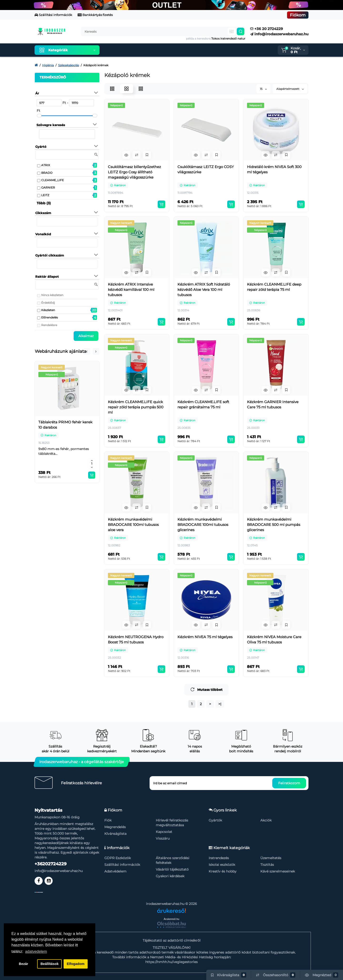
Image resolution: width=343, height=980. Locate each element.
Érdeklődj (48, 303)
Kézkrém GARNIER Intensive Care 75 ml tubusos (273, 404)
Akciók (266, 820)
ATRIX (46, 165)
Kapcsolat (164, 832)
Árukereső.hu (171, 919)
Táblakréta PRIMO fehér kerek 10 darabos (65, 425)
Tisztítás (267, 865)
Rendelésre (49, 325)
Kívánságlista (115, 834)
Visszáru (163, 838)
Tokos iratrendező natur (228, 38)
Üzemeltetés (271, 858)
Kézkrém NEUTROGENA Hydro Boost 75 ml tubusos (136, 639)
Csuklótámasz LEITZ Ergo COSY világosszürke (206, 169)
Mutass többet (206, 690)
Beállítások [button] (50, 964)
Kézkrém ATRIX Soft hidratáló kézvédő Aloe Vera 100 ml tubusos (204, 290)
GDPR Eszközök (118, 858)
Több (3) (44, 203)
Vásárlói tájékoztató (172, 869)
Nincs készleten (52, 295)
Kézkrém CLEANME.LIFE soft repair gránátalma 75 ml (203, 404)
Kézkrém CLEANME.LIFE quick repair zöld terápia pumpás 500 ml (136, 407)
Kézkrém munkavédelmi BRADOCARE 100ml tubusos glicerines (203, 525)
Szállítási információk (53, 15)
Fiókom (298, 15)
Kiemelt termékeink (126, 50)
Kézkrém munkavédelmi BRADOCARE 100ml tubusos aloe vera (133, 525)
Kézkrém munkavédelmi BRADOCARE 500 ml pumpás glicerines (274, 525)
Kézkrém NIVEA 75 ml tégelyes (205, 637)
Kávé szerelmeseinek (278, 871)
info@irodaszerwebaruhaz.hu (279, 34)
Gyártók (215, 820)
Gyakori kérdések (170, 876)
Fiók (108, 820)
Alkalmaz (86, 336)
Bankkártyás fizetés (95, 15)
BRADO (47, 173)
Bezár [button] (23, 964)
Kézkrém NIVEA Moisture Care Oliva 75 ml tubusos (274, 639)
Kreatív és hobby (223, 871)
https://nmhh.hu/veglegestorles (171, 962)
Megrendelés (115, 827)
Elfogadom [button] (76, 964)
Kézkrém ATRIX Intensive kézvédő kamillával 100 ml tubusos (131, 290)
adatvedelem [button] (36, 952)
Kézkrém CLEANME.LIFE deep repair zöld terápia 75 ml (274, 287)
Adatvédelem (115, 871)
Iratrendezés (219, 858)
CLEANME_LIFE (53, 180)
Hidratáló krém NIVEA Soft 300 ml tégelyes (274, 169)
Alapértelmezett (290, 89)
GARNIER (48, 187)
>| (220, 704)
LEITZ (45, 195)
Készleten (48, 310)
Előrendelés (50, 317)
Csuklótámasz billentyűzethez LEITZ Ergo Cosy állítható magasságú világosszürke (134, 172)
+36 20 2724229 (267, 29)
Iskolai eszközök (222, 865)
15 (263, 89)
